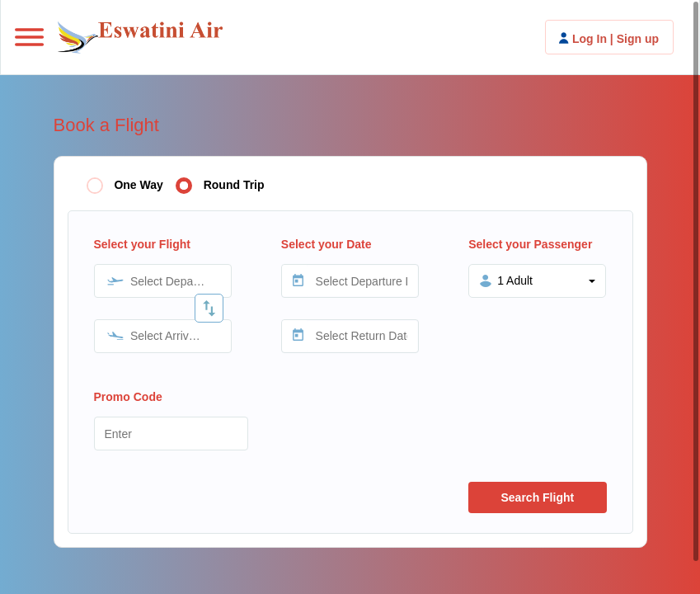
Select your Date (327, 244)
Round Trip (234, 185)
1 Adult (515, 280)
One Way (138, 185)
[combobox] (163, 281)
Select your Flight (142, 244)
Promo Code (128, 397)
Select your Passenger (530, 244)
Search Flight (537, 497)
